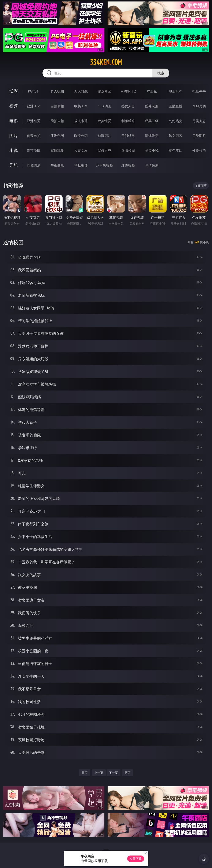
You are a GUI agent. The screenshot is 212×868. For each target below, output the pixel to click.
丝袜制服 (152, 106)
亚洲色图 (57, 136)
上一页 (99, 773)
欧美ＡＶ (81, 106)
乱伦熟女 (175, 121)
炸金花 (152, 91)
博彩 (14, 91)
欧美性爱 (104, 121)
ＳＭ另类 (199, 106)
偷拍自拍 (57, 121)
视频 (14, 106)
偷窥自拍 (34, 136)
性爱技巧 (199, 150)
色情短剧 (152, 165)
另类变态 (199, 121)
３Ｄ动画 (104, 106)
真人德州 (57, 91)
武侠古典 (104, 150)
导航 (14, 165)
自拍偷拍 (57, 106)
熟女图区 (175, 136)
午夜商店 (57, 165)
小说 (14, 150)
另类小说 (152, 150)
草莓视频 (81, 165)
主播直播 (175, 106)
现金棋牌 (175, 91)
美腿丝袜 (128, 136)
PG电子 (34, 91)
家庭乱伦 (57, 150)
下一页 (114, 773)
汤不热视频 (104, 165)
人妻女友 (81, 150)
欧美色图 (81, 136)
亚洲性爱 (34, 121)
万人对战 (81, 91)
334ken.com (106, 62)
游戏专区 (104, 91)
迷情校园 (128, 150)
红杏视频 (128, 165)
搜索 (161, 73)
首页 (85, 773)
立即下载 (136, 859)
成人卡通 (81, 121)
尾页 (127, 773)
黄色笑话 (175, 150)
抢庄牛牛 (199, 91)
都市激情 (34, 150)
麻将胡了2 (128, 91)
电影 (14, 121)
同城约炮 (34, 165)
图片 (14, 136)
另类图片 (199, 136)
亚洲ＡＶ (34, 106)
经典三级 (152, 121)
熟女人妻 (128, 106)
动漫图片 (104, 136)
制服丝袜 (128, 121)
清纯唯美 (152, 136)
